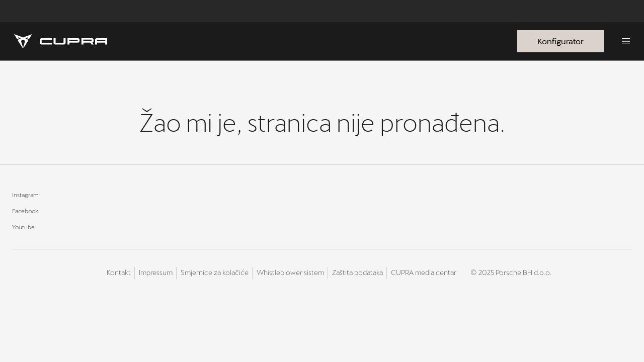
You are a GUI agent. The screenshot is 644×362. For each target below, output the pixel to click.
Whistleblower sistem (290, 272)
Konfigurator (560, 41)
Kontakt (119, 272)
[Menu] (626, 41)
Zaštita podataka (357, 272)
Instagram (25, 195)
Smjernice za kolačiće (215, 272)
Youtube (23, 227)
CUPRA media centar (424, 272)
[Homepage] (61, 41)
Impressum (156, 272)
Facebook (25, 211)
